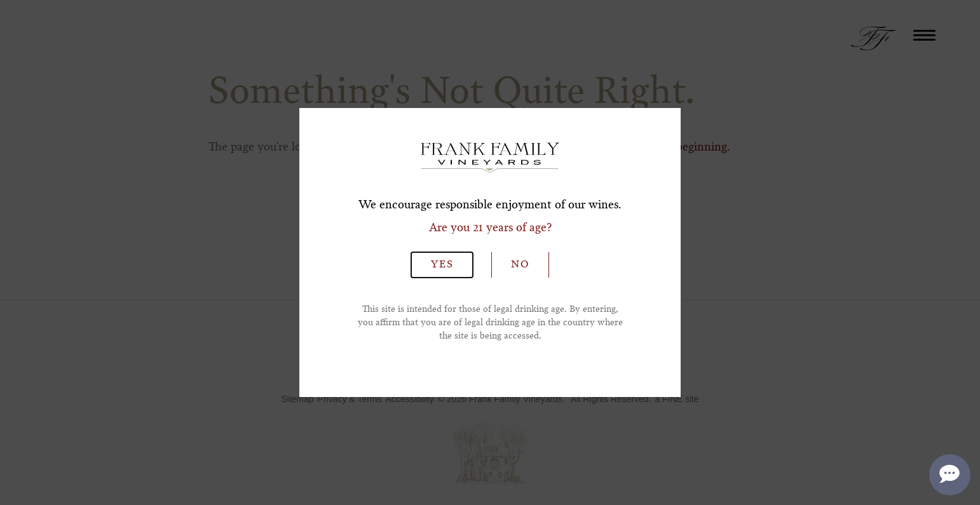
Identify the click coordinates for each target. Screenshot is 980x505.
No (520, 265)
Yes (442, 265)
